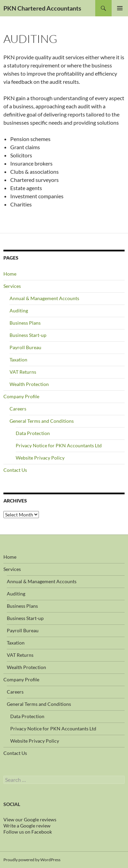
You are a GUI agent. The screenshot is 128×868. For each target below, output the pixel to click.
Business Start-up (28, 335)
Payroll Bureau (25, 347)
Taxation (18, 360)
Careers (18, 409)
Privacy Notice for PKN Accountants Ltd (59, 445)
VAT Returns (23, 372)
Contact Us (15, 470)
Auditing (19, 311)
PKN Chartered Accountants (42, 8)
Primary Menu (120, 8)
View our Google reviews (30, 819)
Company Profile (21, 396)
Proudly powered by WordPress (32, 860)
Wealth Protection (29, 384)
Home (10, 274)
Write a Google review (27, 826)
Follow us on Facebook (28, 832)
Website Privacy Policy (40, 458)
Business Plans (25, 323)
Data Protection (33, 433)
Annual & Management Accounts (44, 298)
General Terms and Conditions (42, 421)
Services (12, 286)
